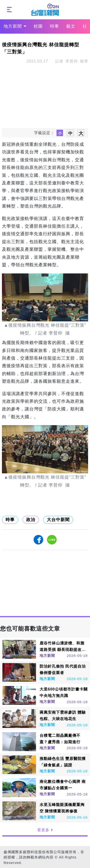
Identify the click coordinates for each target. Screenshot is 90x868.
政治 (31, 520)
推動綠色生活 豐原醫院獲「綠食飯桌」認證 (63, 762)
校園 (38, 26)
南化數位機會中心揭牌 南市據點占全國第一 (63, 785)
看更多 (45, 830)
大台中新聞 (58, 520)
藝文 (71, 26)
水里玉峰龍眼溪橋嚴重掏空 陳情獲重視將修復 (62, 808)
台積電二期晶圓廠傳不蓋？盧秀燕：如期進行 (60, 739)
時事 (54, 26)
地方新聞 (15, 26)
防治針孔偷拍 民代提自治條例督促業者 (63, 669)
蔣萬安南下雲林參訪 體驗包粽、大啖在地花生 (63, 716)
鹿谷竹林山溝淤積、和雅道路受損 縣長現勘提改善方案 (63, 650)
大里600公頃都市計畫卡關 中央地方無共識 (64, 692)
